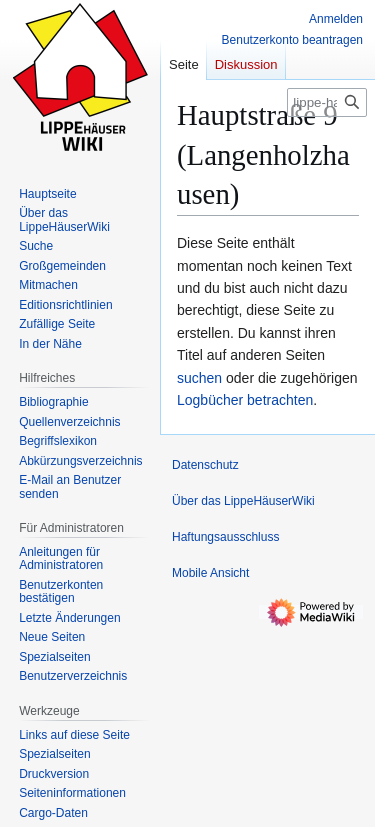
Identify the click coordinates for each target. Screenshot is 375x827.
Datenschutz (205, 465)
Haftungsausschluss (225, 537)
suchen (199, 378)
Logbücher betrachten (245, 400)
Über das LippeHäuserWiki (243, 501)
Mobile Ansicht (210, 573)
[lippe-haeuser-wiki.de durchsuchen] (327, 102)
